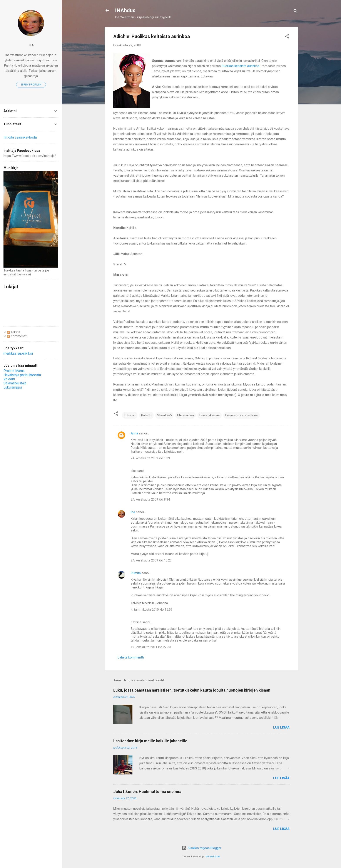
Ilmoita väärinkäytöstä (20, 137)
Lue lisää (281, 727)
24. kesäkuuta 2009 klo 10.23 (151, 560)
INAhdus (125, 10)
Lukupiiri (130, 415)
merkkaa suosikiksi (18, 353)
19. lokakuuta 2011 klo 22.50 (151, 647)
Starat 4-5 (164, 415)
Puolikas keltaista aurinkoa (241, 66)
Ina (133, 512)
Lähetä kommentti (131, 657)
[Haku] (296, 12)
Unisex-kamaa (210, 415)
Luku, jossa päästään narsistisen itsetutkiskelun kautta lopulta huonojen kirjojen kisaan (192, 690)
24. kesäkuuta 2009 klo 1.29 (150, 458)
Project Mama (14, 371)
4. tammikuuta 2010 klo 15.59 (151, 610)
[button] (287, 37)
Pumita (136, 573)
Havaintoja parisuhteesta (22, 375)
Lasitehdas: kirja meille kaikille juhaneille (150, 741)
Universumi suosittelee (242, 415)
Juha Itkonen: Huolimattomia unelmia (147, 792)
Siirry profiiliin (31, 85)
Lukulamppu (13, 387)
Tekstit (14, 332)
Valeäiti (9, 379)
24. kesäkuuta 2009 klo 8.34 (150, 499)
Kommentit (17, 336)
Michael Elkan (213, 857)
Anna (134, 433)
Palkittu (146, 415)
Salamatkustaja (15, 383)
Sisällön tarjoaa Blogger (201, 848)
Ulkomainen (186, 415)
